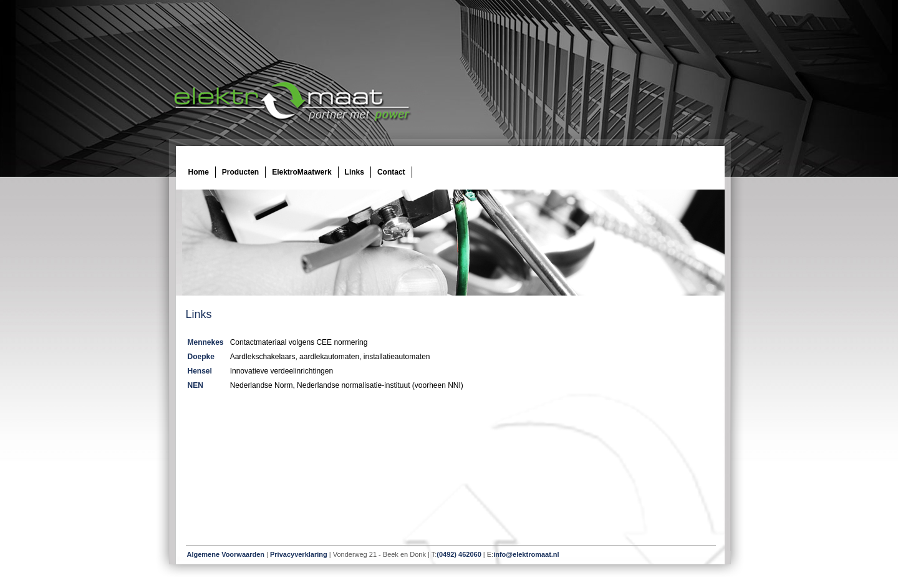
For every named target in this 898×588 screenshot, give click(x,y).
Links (355, 172)
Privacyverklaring (299, 554)
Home (199, 172)
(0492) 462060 (459, 554)
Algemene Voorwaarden (226, 554)
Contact (391, 172)
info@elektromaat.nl (526, 554)
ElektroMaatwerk (302, 172)
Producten (240, 172)
